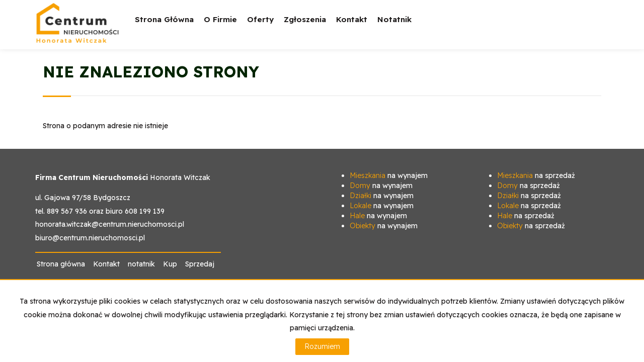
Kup (170, 264)
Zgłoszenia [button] (305, 26)
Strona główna (164, 19)
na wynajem (389, 175)
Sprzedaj (200, 264)
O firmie (220, 19)
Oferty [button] (260, 26)
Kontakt (352, 19)
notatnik (394, 19)
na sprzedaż (536, 175)
